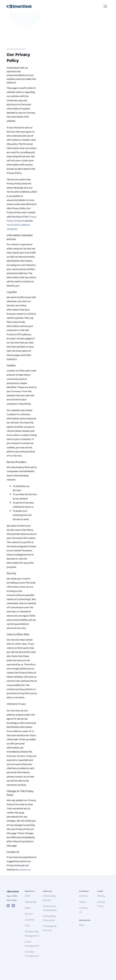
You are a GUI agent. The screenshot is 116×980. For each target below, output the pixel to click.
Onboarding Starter (49, 898)
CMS (27, 926)
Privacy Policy (101, 904)
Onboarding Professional (50, 908)
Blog (82, 925)
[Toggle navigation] (105, 6)
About (83, 902)
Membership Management (32, 934)
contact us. (25, 870)
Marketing (30, 902)
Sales (28, 908)
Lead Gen (30, 920)
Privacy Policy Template (22, 219)
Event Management (32, 944)
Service (29, 914)
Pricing (101, 896)
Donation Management (32, 954)
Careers (84, 896)
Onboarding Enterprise (49, 918)
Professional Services (50, 928)
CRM (27, 896)
